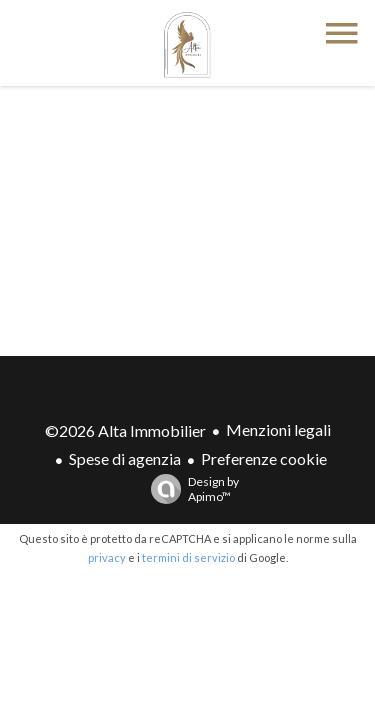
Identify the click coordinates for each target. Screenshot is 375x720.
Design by (190, 489)
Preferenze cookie (264, 458)
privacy (107, 557)
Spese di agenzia (125, 458)
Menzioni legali (278, 429)
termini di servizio (188, 557)
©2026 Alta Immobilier (125, 430)
